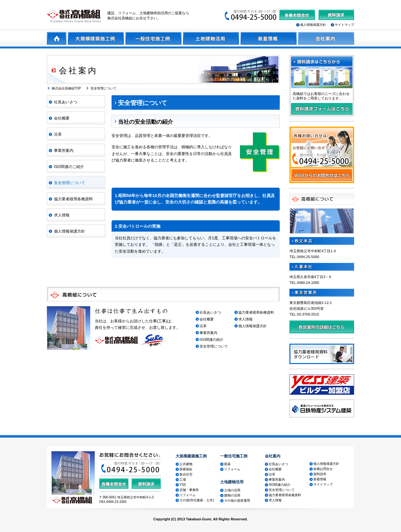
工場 (183, 480)
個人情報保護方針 (313, 25)
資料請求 (320, 474)
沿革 (58, 134)
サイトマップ (344, 25)
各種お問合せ (323, 469)
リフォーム (188, 495)
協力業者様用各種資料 (73, 199)
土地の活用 (232, 490)
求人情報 (62, 215)
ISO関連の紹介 (211, 339)
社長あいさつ (66, 102)
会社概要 (62, 118)
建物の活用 (232, 495)
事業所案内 (64, 151)
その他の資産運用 (237, 501)
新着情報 (320, 479)
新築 (227, 464)
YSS (183, 485)
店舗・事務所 (189, 490)
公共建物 (186, 464)
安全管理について (103, 88)
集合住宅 (186, 474)
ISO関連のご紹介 (69, 167)
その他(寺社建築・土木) (197, 500)
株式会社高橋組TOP (66, 88)
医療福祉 (186, 469)
